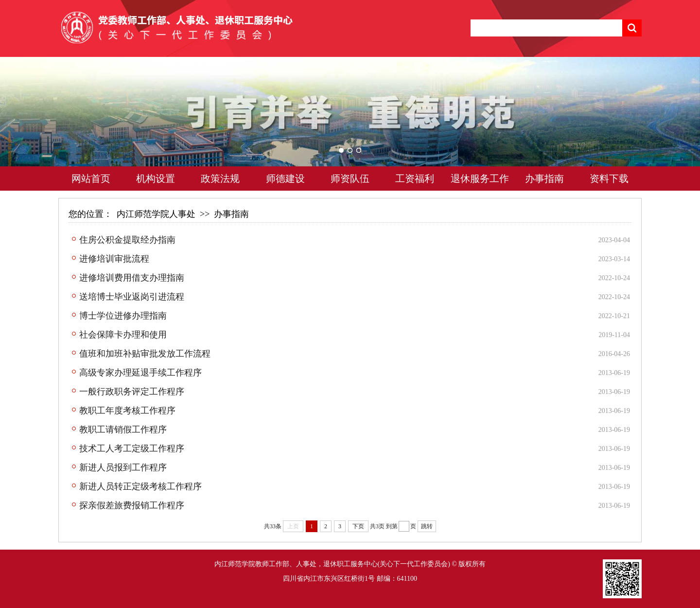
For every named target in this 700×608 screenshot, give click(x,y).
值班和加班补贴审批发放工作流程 (145, 354)
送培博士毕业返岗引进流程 (132, 297)
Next (673, 126)
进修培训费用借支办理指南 (132, 278)
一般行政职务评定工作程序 (132, 392)
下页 (358, 526)
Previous (27, 126)
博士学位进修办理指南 (123, 316)
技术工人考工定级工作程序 (132, 448)
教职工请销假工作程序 (123, 429)
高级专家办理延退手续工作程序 (140, 373)
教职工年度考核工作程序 (127, 411)
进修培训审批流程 (114, 259)
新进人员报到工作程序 (123, 467)
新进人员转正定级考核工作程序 (140, 486)
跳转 (427, 526)
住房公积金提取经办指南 (127, 240)
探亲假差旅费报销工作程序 (132, 505)
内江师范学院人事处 (156, 214)
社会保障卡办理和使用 (123, 335)
